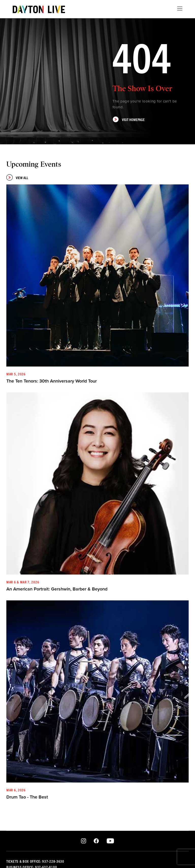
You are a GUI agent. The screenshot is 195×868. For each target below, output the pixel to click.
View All (17, 177)
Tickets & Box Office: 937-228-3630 (35, 861)
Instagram (84, 841)
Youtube (110, 841)
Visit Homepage (129, 119)
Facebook (96, 841)
